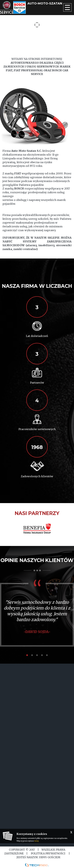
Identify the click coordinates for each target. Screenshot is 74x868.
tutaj (36, 841)
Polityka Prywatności (48, 853)
